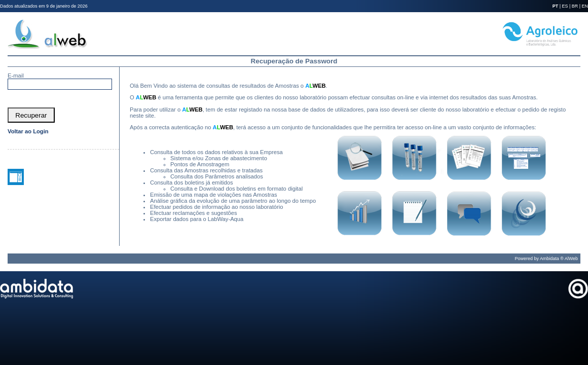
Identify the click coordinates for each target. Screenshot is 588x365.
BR (575, 6)
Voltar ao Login (28, 131)
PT (555, 6)
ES (565, 6)
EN (585, 6)
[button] (31, 115)
